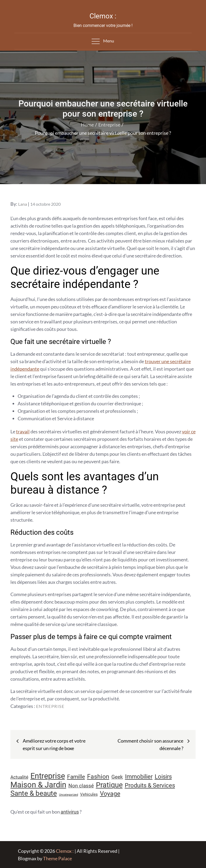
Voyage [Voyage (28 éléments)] (110, 794)
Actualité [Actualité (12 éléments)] (19, 777)
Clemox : (103, 16)
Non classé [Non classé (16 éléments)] (81, 786)
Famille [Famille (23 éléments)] (76, 777)
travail (23, 431)
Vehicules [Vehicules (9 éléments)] (89, 794)
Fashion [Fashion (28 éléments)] (98, 777)
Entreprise (50, 706)
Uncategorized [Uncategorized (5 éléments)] (69, 795)
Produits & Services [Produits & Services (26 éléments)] (150, 785)
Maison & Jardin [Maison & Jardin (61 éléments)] (38, 785)
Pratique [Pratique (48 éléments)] (109, 785)
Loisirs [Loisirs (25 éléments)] (163, 777)
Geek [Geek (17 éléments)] (117, 777)
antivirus (70, 812)
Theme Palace (57, 858)
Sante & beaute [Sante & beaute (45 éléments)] (34, 793)
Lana (23, 204)
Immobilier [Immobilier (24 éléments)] (139, 777)
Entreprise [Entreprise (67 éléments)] (48, 776)
